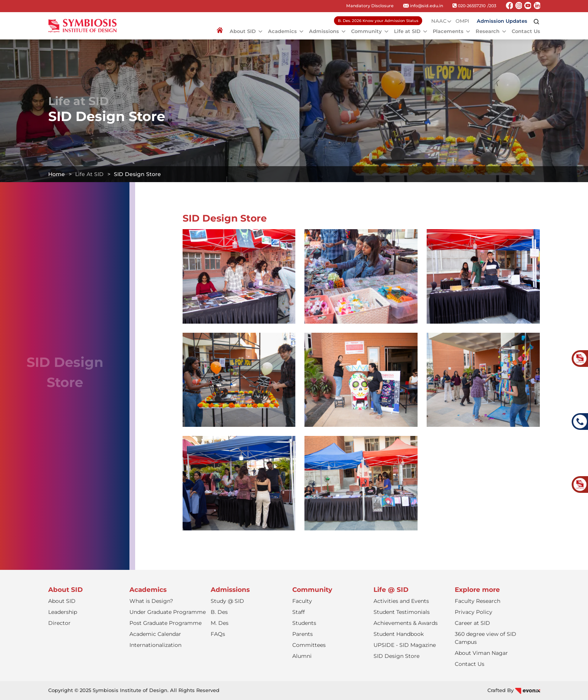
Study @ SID (227, 601)
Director (59, 623)
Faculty (302, 601)
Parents (303, 634)
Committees (309, 645)
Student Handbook (399, 634)
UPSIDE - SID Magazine (405, 645)
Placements (448, 31)
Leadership (63, 612)
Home (57, 174)
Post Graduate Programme (166, 623)
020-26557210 (469, 6)
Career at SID (472, 623)
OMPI (462, 21)
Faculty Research (478, 601)
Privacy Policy (474, 612)
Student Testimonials (402, 612)
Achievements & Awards (406, 623)
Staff (299, 612)
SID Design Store (396, 656)
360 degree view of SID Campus (486, 638)
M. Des (220, 623)
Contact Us (526, 31)
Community (367, 31)
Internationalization (155, 645)
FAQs (218, 634)
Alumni (302, 656)
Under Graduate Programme (168, 612)
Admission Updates (502, 21)
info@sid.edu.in (423, 6)
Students (304, 623)
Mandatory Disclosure (370, 6)
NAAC (439, 21)
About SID (243, 31)
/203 (492, 6)
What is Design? (151, 601)
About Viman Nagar (481, 653)
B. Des (219, 612)
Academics (282, 31)
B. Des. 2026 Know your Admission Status (378, 21)
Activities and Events (401, 601)
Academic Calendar (155, 634)
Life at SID (407, 31)
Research (488, 31)
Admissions (324, 31)
